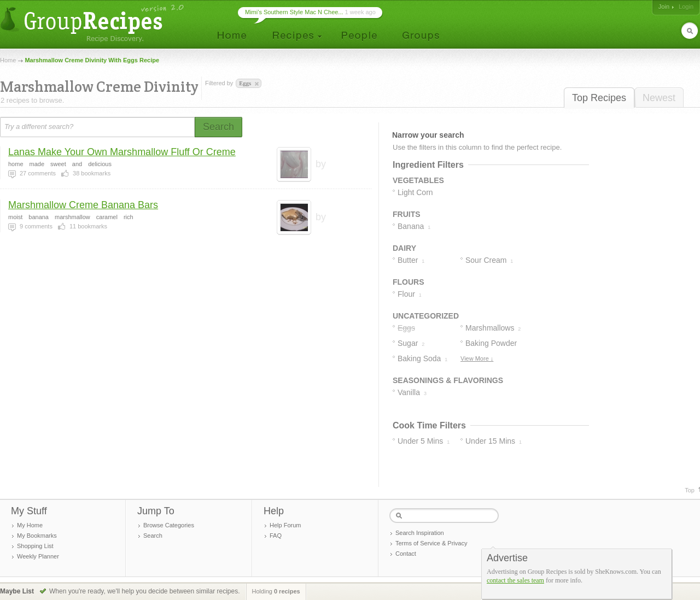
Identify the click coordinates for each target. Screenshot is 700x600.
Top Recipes (599, 98)
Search (153, 536)
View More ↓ (477, 358)
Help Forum (285, 525)
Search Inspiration (420, 533)
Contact (406, 554)
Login (686, 7)
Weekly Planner (38, 556)
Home (8, 60)
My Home (30, 525)
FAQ (276, 536)
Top (690, 490)
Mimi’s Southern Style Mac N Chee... (294, 12)
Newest (659, 98)
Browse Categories (169, 525)
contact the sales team (515, 580)
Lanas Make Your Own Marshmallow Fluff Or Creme (122, 152)
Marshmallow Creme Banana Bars (83, 205)
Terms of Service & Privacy (431, 543)
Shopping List (35, 546)
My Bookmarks (37, 536)
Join (664, 7)
